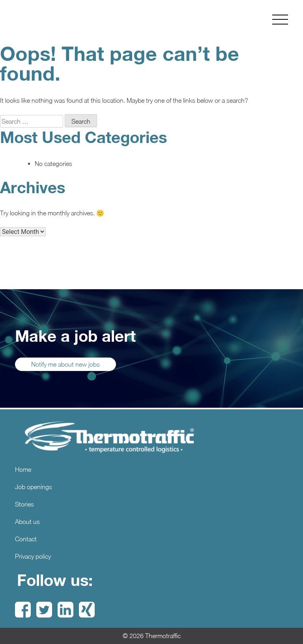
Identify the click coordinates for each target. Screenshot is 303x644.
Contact (26, 539)
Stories (24, 504)
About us (27, 522)
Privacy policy (33, 556)
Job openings (34, 487)
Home (23, 469)
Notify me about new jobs (65, 364)
